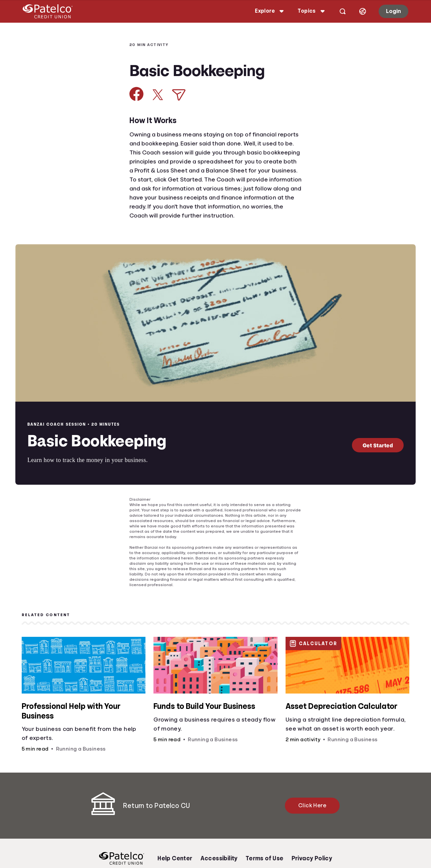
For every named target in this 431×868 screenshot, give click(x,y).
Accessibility (219, 858)
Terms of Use (265, 858)
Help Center (175, 858)
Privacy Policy (312, 858)
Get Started (378, 445)
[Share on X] (158, 95)
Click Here (312, 805)
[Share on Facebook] (137, 94)
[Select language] (358, 11)
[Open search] (338, 11)
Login (389, 11)
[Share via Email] (179, 95)
